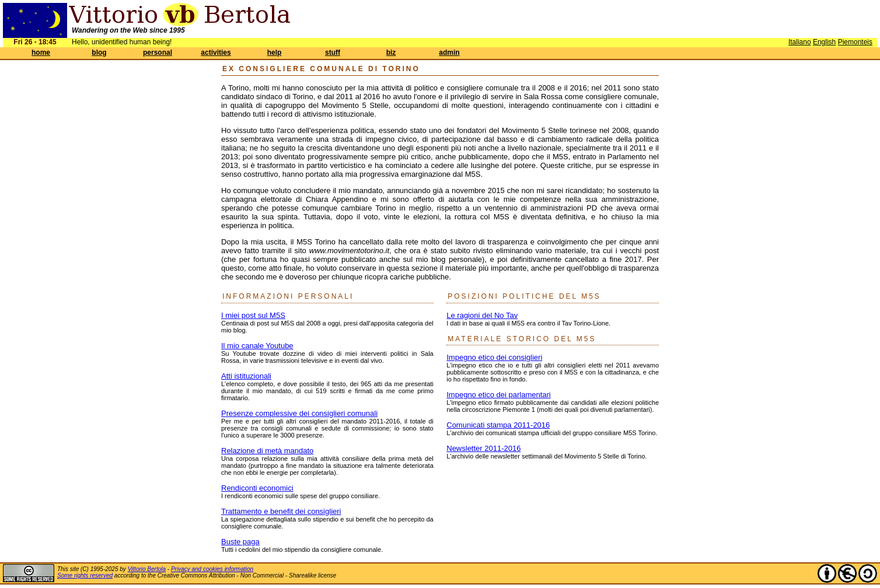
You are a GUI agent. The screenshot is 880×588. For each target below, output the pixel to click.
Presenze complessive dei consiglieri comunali (299, 413)
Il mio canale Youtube (257, 346)
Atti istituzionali (246, 376)
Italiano (800, 42)
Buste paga (240, 542)
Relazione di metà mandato (267, 451)
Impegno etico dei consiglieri (494, 357)
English (824, 42)
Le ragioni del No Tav (482, 315)
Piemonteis (855, 42)
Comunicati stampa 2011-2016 (498, 425)
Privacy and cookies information (212, 569)
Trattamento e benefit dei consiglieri (281, 511)
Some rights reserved (85, 575)
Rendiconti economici (257, 488)
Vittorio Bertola (147, 569)
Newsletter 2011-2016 (483, 448)
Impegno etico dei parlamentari (499, 395)
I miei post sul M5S (253, 315)
